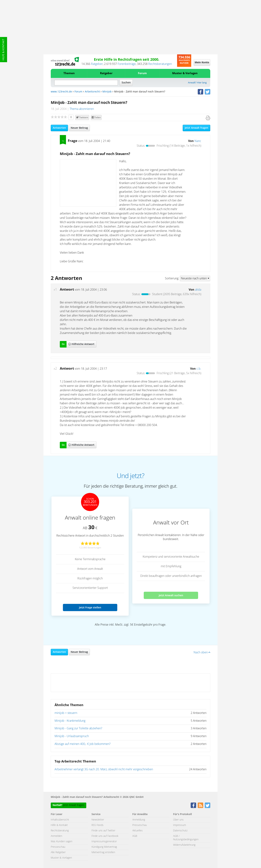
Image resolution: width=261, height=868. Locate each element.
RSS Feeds (98, 825)
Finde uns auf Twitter (103, 831)
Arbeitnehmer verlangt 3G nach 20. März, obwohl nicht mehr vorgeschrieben (104, 769)
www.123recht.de (61, 92)
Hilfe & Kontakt (3, 50)
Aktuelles (137, 831)
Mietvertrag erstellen (103, 852)
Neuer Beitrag (79, 128)
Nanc (198, 141)
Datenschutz (180, 831)
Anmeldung (139, 820)
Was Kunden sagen (62, 842)
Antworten (59, 128)
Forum (142, 73)
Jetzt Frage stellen (90, 607)
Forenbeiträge (127, 64)
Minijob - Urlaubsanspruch (72, 736)
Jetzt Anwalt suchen (171, 595)
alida (198, 290)
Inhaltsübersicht (60, 820)
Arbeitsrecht (92, 92)
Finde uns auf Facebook (105, 836)
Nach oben (202, 652)
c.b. (199, 369)
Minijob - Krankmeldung (70, 721)
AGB (135, 836)
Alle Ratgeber (58, 852)
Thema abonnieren (82, 109)
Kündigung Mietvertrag (104, 847)
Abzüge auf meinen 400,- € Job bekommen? (83, 744)
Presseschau (58, 847)
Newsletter (98, 820)
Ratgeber (97, 64)
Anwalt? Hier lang (197, 83)
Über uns (178, 820)
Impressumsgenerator (104, 842)
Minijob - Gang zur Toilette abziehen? (78, 728)
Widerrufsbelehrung (184, 845)
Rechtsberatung (60, 831)
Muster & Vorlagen (185, 73)
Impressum (180, 825)
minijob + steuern (66, 713)
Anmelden (56, 836)
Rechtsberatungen (160, 64)
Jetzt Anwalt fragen (196, 128)
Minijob (107, 92)
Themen (69, 73)
